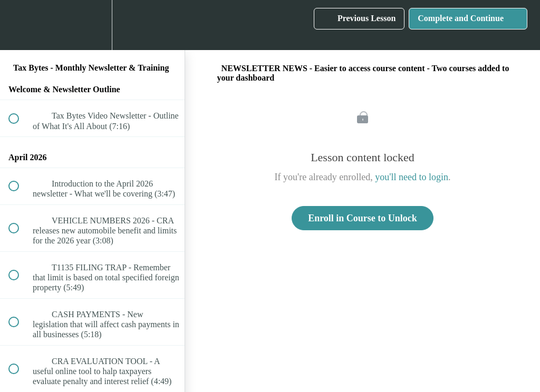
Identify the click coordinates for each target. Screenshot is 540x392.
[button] (20, 25)
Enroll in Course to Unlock (363, 218)
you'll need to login (412, 177)
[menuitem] (92, 25)
